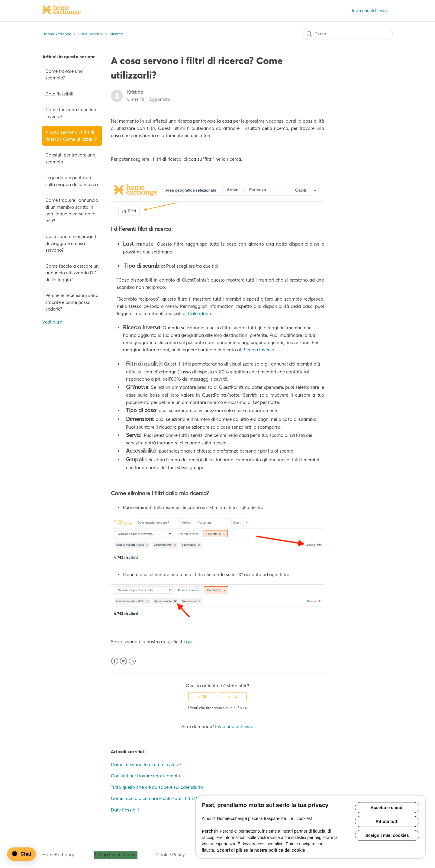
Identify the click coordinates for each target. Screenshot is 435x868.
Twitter (123, 661)
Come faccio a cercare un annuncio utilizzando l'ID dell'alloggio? (72, 273)
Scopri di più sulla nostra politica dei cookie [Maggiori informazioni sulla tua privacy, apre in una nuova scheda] (261, 850)
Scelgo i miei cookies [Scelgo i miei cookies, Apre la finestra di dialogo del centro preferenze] (387, 835)
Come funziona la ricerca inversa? (71, 113)
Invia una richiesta (369, 11)
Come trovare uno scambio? (64, 75)
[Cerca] (347, 34)
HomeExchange (57, 34)
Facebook (115, 661)
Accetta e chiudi (387, 808)
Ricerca (116, 34)
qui (189, 642)
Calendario (200, 313)
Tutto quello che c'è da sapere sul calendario (157, 787)
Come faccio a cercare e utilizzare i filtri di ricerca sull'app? (172, 798)
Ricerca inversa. (259, 350)
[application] (24, 854)
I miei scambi (90, 34)
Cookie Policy (171, 855)
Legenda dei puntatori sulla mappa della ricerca (72, 181)
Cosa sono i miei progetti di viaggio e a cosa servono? (71, 243)
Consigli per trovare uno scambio (70, 158)
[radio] (202, 697)
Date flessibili (59, 94)
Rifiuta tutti (387, 821)
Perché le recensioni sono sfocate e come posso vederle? (72, 302)
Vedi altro (52, 322)
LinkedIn (132, 661)
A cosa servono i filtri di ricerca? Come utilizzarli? (71, 136)
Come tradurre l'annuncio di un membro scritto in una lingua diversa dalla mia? (72, 210)
